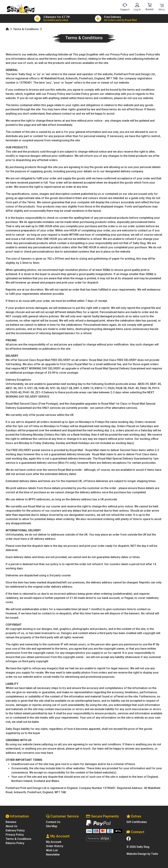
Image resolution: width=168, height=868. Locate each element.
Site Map (52, 826)
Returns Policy (15, 843)
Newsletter (53, 855)
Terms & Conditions (26, 29)
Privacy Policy (15, 835)
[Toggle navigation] (162, 7)
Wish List (52, 850)
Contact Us (53, 822)
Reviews (11, 822)
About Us (12, 826)
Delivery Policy (15, 830)
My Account (54, 842)
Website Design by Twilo (142, 854)
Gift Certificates (137, 822)
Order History (55, 846)
